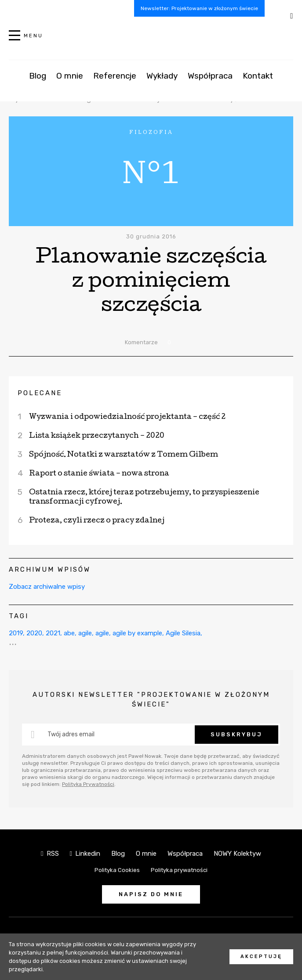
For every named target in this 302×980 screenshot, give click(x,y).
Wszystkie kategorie (44, 88)
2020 (34, 633)
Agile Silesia (183, 633)
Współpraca (185, 854)
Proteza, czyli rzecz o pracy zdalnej (97, 521)
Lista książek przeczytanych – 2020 (97, 436)
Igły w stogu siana (140, 88)
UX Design (78, 99)
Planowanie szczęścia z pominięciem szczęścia (151, 283)
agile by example (137, 633)
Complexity (203, 88)
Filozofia (121, 99)
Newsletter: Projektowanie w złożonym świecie (199, 8)
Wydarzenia (29, 99)
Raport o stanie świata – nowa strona (99, 474)
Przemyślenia (231, 99)
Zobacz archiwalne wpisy (47, 587)
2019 (16, 633)
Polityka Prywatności (88, 784)
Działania (249, 88)
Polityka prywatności (179, 870)
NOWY (151, 40)
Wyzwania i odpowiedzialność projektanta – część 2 (127, 417)
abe (69, 633)
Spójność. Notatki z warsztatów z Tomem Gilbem (124, 455)
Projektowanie (171, 99)
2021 (53, 633)
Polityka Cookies (117, 870)
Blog (118, 854)
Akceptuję (261, 957)
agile (85, 633)
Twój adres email (71, 734)
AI (94, 88)
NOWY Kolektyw (237, 854)
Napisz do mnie (151, 894)
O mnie (146, 854)
